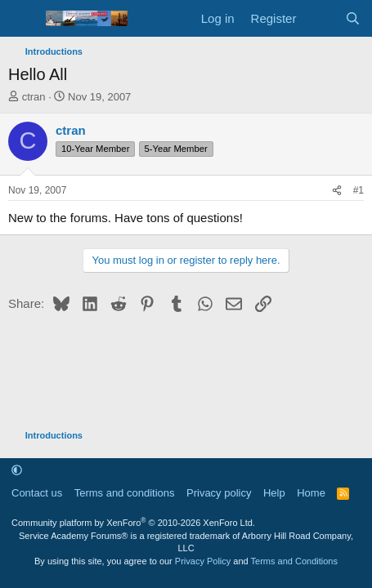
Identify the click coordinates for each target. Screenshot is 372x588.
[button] (17, 470)
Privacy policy (219, 493)
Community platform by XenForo (133, 523)
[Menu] (22, 19)
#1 (359, 190)
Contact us (37, 493)
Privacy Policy (203, 561)
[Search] (353, 18)
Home (311, 493)
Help (274, 493)
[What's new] (320, 18)
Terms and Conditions (294, 561)
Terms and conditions (125, 493)
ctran (34, 97)
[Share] (337, 191)
